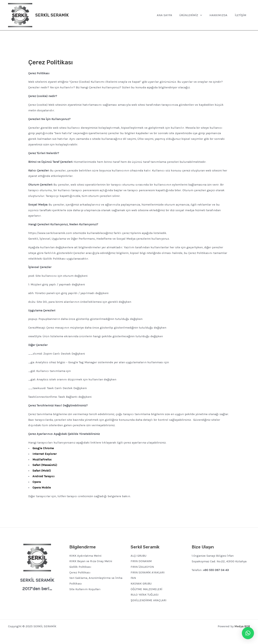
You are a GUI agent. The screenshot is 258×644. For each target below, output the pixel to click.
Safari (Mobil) (42, 471)
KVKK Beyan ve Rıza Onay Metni (91, 561)
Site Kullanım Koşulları (86, 589)
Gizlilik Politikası (81, 567)
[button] (248, 633)
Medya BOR (242, 626)
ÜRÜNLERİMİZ (194, 15)
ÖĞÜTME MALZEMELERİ (147, 589)
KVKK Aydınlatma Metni (86, 556)
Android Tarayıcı (44, 476)
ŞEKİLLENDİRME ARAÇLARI (149, 601)
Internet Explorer (45, 454)
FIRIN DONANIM (142, 561)
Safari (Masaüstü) (45, 465)
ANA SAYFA (169, 15)
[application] (203, 15)
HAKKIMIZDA (220, 15)
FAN (133, 578)
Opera (37, 482)
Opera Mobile (42, 487)
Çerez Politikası (80, 572)
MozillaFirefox (42, 459)
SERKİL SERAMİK (52, 15)
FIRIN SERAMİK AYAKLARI (148, 572)
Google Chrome (43, 448)
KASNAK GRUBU (141, 584)
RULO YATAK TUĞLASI (145, 595)
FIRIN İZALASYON (143, 567)
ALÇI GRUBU (139, 556)
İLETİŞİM (241, 15)
